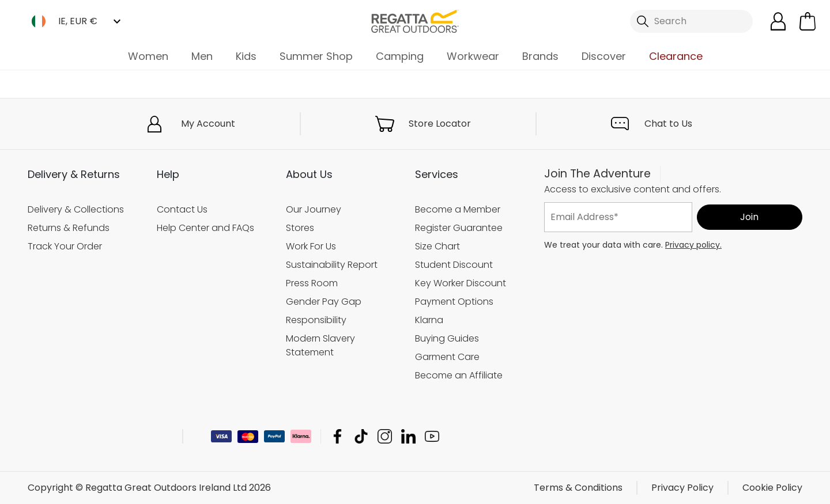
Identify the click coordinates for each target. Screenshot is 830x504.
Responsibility (316, 320)
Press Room (312, 283)
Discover (604, 56)
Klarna (429, 320)
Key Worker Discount (461, 283)
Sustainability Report (332, 265)
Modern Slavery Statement (320, 345)
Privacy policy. (693, 245)
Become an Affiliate (459, 375)
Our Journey (314, 209)
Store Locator (440, 124)
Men (202, 56)
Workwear (473, 56)
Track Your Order (65, 246)
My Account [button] (208, 124)
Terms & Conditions (578, 488)
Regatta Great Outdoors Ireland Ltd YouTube (432, 436)
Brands (540, 56)
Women (148, 56)
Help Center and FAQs (205, 228)
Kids (246, 56)
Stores (300, 228)
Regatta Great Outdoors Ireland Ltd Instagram (385, 436)
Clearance (676, 56)
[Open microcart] (808, 21)
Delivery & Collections (76, 209)
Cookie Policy (772, 488)
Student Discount (454, 265)
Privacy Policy (682, 488)
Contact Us (182, 209)
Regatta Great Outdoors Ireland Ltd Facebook (337, 436)
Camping (400, 56)
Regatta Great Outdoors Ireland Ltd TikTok (361, 436)
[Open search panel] (692, 21)
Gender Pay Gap (324, 302)
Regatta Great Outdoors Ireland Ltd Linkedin (408, 436)
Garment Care (447, 357)
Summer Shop (316, 56)
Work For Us (311, 246)
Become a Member (458, 209)
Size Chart (437, 246)
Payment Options (454, 302)
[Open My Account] (778, 21)
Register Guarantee (459, 228)
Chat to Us (668, 124)
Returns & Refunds (69, 228)
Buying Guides (447, 338)
